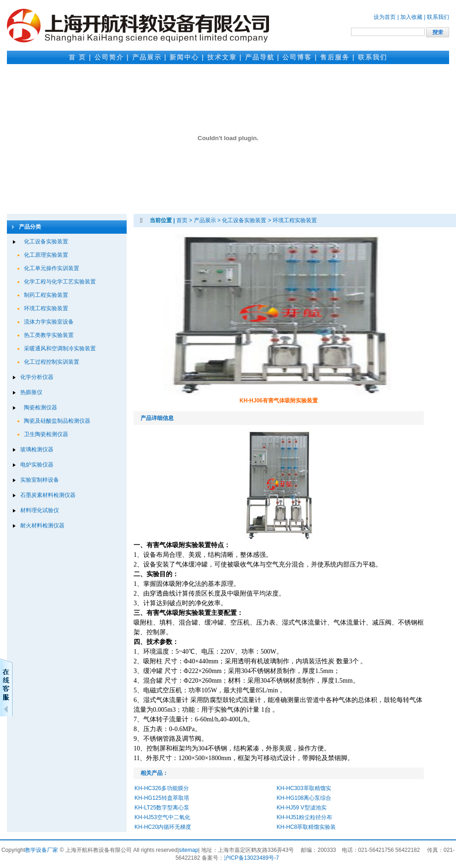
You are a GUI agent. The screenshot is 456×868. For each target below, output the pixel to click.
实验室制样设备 (40, 480)
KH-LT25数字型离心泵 (162, 808)
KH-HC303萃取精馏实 (304, 788)
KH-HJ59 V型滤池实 (302, 808)
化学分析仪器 (37, 377)
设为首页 (385, 17)
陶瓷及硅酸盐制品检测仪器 (57, 421)
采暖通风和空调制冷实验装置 (60, 348)
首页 (182, 220)
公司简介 (109, 57)
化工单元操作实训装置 (52, 268)
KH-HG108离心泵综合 (304, 798)
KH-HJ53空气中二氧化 (162, 817)
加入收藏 (411, 17)
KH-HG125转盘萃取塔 (162, 798)
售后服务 (335, 57)
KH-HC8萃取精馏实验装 (307, 827)
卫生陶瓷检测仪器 (46, 434)
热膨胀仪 (31, 392)
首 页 (77, 57)
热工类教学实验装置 (49, 335)
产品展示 (147, 57)
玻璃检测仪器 (37, 449)
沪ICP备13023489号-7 (251, 858)
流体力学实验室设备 (49, 322)
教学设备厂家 (41, 850)
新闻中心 (184, 57)
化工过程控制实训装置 (52, 362)
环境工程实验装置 (46, 308)
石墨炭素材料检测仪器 (48, 495)
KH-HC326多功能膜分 (162, 788)
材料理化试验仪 (40, 510)
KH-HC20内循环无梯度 (163, 827)
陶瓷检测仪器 (41, 407)
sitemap (188, 850)
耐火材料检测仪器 (42, 526)
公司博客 (297, 57)
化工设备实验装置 (46, 242)
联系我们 (438, 17)
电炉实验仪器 (37, 465)
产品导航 (260, 57)
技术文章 (222, 57)
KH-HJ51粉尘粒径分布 (305, 817)
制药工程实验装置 (46, 295)
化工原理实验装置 (46, 255)
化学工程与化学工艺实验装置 (60, 282)
